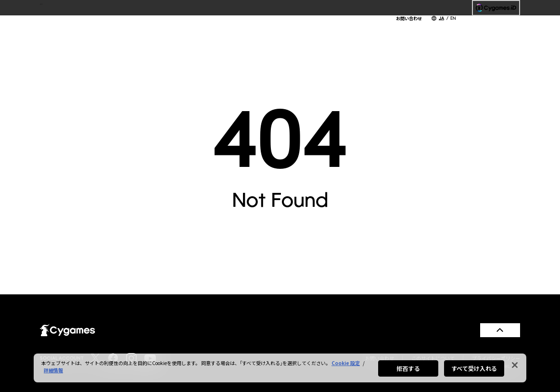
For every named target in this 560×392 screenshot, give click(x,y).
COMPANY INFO (269, 29)
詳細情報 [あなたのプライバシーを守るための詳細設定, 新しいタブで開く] (53, 370)
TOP (188, 29)
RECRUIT (440, 29)
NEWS (217, 29)
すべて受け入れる (474, 368)
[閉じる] (515, 365)
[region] (280, 368)
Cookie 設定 (346, 363)
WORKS (372, 29)
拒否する (408, 368)
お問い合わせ (409, 19)
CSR (405, 29)
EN (453, 18)
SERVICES (328, 29)
